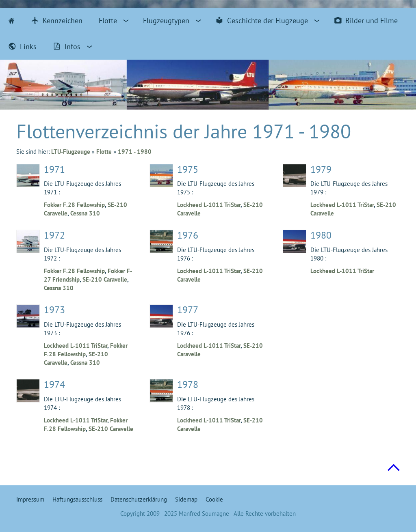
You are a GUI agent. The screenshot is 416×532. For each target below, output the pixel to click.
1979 (321, 169)
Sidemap (186, 499)
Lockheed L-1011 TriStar (76, 346)
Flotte (104, 152)
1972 (54, 235)
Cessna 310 (85, 213)
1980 (321, 235)
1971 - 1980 (135, 152)
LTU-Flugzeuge (71, 152)
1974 (54, 384)
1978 (188, 384)
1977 (188, 310)
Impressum (30, 499)
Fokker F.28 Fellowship (74, 205)
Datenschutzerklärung (139, 499)
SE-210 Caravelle (105, 279)
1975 (188, 169)
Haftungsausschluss (77, 499)
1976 (188, 235)
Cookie (214, 499)
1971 (54, 169)
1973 (54, 310)
